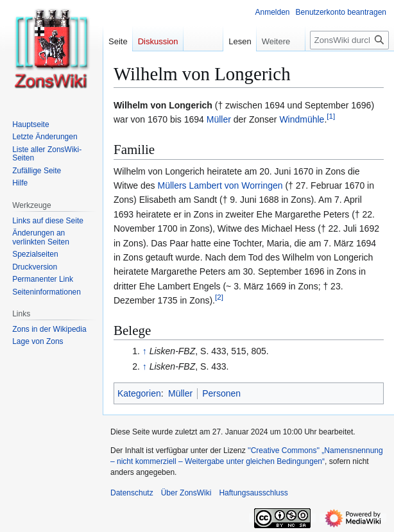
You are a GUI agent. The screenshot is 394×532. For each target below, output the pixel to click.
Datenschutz (132, 493)
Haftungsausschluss (253, 493)
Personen (221, 393)
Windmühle (302, 119)
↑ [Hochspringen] (145, 351)
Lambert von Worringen (236, 185)
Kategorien (139, 393)
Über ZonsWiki (186, 493)
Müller (219, 119)
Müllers (172, 185)
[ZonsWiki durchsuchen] (349, 40)
